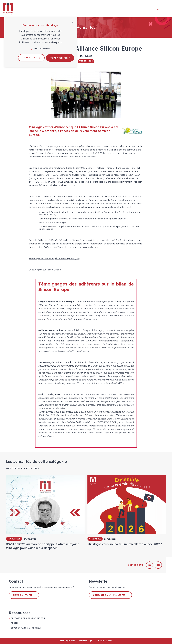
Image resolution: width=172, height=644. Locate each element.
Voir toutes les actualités (22, 468)
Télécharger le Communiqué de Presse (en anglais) (54, 258)
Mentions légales (87, 641)
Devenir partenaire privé (26, 628)
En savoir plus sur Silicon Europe (45, 270)
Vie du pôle (86, 61)
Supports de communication (28, 618)
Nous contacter (24, 595)
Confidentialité (105, 641)
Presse (15, 623)
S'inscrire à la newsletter (110, 595)
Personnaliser (41, 49)
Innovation (14, 539)
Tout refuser (31, 58)
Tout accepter (60, 58)
